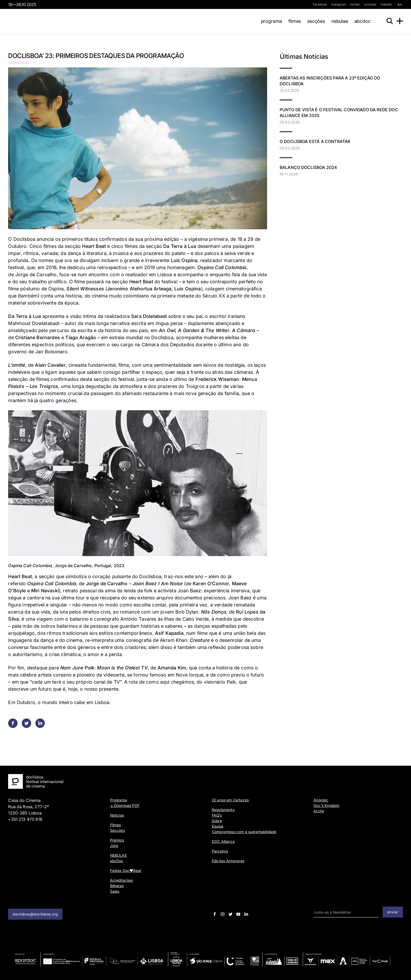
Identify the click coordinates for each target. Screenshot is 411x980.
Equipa (218, 826)
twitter (355, 4)
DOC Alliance (223, 841)
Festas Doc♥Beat (126, 870)
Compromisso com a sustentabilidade (244, 832)
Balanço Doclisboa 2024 (308, 167)
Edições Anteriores (228, 861)
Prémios (117, 840)
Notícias (117, 815)
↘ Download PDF (125, 805)
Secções (315, 21)
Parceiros (220, 851)
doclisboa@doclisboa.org (35, 914)
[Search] (389, 21)
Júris (114, 846)
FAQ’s (217, 815)
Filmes (293, 21)
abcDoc (361, 21)
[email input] (346, 912)
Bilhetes (117, 886)
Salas (115, 891)
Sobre (217, 821)
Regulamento (223, 810)
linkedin (386, 4)
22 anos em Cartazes (230, 800)
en (399, 4)
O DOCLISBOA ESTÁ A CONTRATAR (315, 141)
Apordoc (321, 800)
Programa (270, 21)
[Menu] (400, 21)
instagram (339, 4)
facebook (320, 4)
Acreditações (122, 880)
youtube (370, 4)
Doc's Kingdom (326, 805)
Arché (319, 811)
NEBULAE (338, 21)
